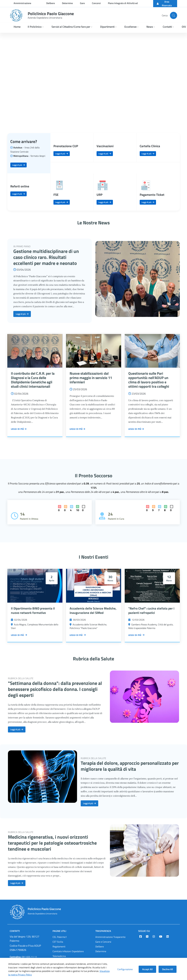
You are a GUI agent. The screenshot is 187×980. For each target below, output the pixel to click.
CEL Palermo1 (60, 937)
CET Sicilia (58, 942)
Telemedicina (59, 956)
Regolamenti (59, 946)
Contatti (15, 931)
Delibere (100, 946)
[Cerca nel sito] (174, 15)
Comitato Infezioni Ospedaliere (68, 951)
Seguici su (144, 931)
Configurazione (125, 969)
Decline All (168, 969)
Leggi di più (18, 165)
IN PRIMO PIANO (22, 246)
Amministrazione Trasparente (110, 937)
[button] (36, 27)
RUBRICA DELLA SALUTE (21, 678)
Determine (101, 951)
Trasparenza (103, 931)
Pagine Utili (59, 931)
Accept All (147, 969)
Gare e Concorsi (103, 942)
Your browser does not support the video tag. (93, 79)
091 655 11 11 (23, 957)
